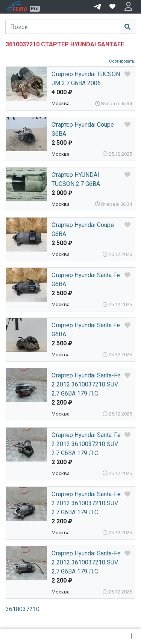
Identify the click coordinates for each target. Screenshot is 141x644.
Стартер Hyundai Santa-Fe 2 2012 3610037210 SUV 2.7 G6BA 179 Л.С (86, 384)
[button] (128, 7)
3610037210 (23, 609)
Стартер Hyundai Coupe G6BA (83, 129)
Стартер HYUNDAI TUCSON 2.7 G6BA (76, 179)
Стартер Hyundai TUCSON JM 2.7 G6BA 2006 (86, 79)
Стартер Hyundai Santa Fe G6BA (86, 280)
